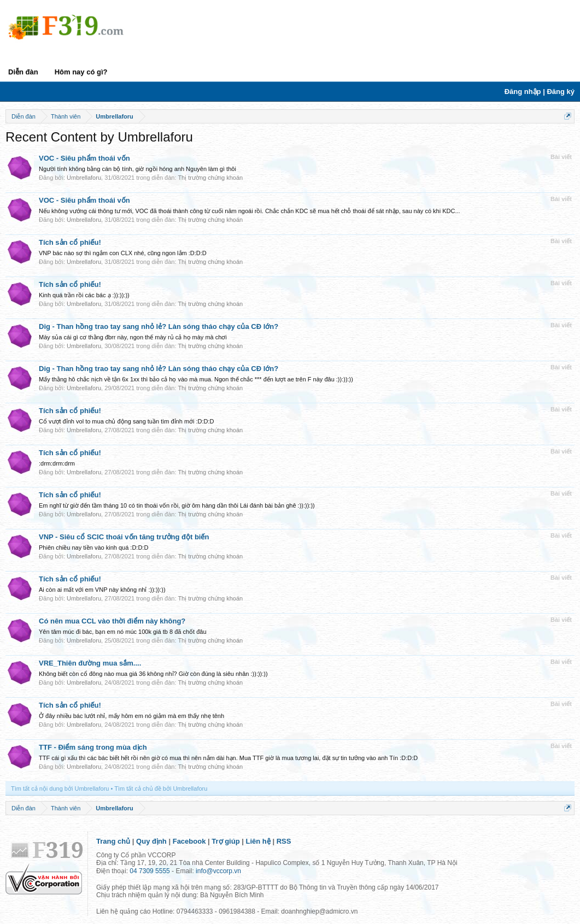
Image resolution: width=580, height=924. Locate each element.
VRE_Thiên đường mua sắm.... (90, 663)
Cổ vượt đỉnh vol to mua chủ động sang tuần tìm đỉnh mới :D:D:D (127, 421)
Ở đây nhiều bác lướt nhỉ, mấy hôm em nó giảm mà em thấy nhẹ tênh (131, 716)
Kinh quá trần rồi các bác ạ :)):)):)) (84, 295)
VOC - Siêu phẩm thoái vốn (84, 158)
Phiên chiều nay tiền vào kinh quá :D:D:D (93, 548)
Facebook (189, 841)
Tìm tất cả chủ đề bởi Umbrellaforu (161, 788)
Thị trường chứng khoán (210, 178)
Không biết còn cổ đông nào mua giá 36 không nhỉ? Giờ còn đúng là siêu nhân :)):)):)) (153, 674)
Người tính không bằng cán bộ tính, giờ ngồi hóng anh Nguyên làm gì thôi (137, 169)
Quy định (151, 841)
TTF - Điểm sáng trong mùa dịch (93, 747)
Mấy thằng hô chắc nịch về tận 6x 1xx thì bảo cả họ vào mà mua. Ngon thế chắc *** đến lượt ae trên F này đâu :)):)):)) (196, 379)
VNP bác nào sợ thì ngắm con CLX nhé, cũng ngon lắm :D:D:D (123, 253)
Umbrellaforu (84, 178)
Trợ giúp (225, 841)
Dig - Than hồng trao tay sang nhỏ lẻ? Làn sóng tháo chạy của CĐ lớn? (159, 326)
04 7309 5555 (150, 871)
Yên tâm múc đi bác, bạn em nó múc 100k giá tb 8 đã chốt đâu (123, 632)
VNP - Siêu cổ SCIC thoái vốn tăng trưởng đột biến (124, 537)
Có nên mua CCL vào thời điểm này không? (112, 621)
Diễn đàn (23, 72)
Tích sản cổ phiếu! (70, 242)
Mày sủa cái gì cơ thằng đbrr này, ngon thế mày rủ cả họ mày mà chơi (133, 337)
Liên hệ (258, 841)
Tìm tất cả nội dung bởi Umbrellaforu (60, 788)
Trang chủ (113, 841)
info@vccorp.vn (218, 871)
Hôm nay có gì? (81, 72)
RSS (284, 841)
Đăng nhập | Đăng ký (540, 92)
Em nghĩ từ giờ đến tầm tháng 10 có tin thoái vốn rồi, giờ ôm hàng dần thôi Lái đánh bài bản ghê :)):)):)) (177, 505)
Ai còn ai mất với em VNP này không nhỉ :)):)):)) (102, 590)
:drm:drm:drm (57, 463)
